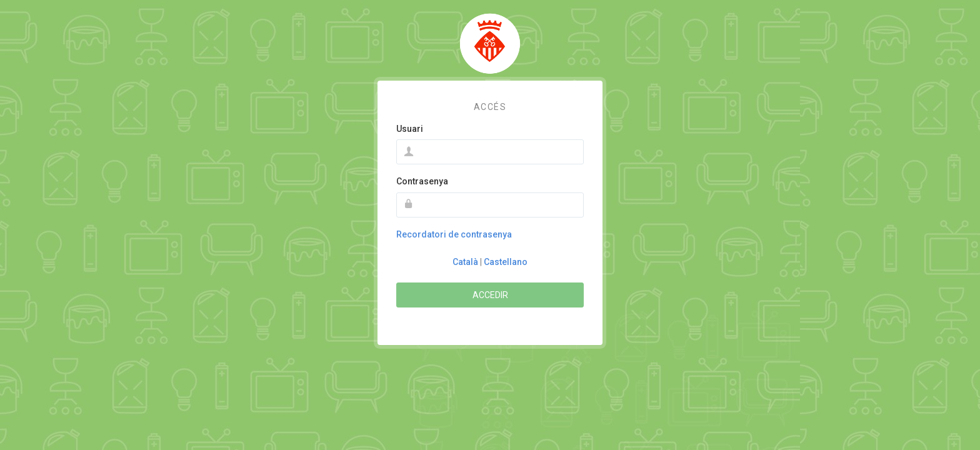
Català (465, 262)
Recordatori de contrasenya (454, 234)
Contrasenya (422, 181)
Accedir (490, 295)
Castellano (506, 262)
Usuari (410, 129)
